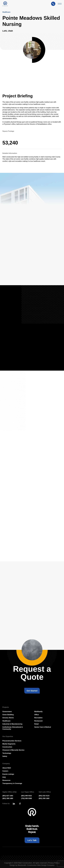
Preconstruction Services (12, 741)
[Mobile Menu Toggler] (60, 4)
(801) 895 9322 (26, 796)
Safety (5, 756)
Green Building (8, 715)
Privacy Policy (53, 863)
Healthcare (6, 721)
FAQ (4, 777)
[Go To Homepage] (32, 812)
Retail (36, 724)
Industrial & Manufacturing (12, 724)
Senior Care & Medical (43, 727)
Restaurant (38, 721)
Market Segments (9, 744)
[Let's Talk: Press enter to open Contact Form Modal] (54, 4)
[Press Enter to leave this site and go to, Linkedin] (14, 804)
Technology (7, 753)
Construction (7, 747)
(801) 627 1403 (8, 796)
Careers (5, 771)
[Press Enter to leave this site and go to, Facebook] (20, 804)
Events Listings (8, 774)
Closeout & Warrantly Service (13, 750)
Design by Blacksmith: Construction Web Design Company (32, 865)
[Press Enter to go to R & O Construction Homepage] (5, 4)
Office (37, 715)
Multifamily (38, 712)
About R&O (7, 768)
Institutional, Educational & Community (13, 728)
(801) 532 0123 (44, 796)
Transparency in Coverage (12, 783)
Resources (6, 780)
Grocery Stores (8, 718)
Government (7, 712)
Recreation (38, 718)
